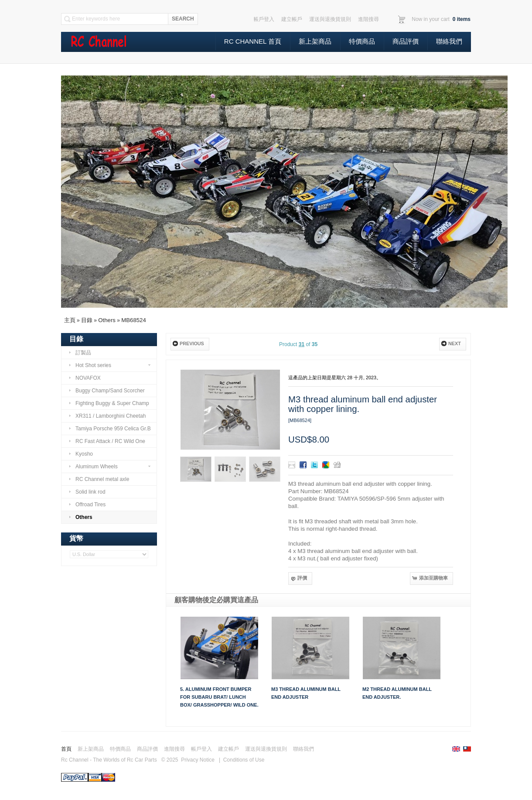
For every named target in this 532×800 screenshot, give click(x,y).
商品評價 (406, 41)
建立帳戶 (228, 749)
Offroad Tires (87, 505)
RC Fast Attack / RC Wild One (107, 441)
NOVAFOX (85, 378)
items (461, 19)
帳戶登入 (201, 749)
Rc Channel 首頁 (253, 41)
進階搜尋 (174, 749)
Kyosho (81, 454)
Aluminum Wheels (110, 467)
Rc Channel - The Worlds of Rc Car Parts (109, 760)
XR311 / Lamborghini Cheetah (107, 416)
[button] (190, 344)
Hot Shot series (110, 365)
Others (107, 320)
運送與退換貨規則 (266, 749)
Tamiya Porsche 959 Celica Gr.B (110, 429)
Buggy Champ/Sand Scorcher (107, 391)
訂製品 (80, 353)
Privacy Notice (198, 760)
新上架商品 (315, 41)
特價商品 (362, 41)
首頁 (66, 749)
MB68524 (133, 320)
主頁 (70, 320)
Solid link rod (87, 492)
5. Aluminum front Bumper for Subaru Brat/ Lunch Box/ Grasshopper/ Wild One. (219, 697)
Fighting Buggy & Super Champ (109, 403)
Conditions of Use (244, 760)
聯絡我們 (449, 41)
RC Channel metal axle (99, 479)
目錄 (87, 320)
